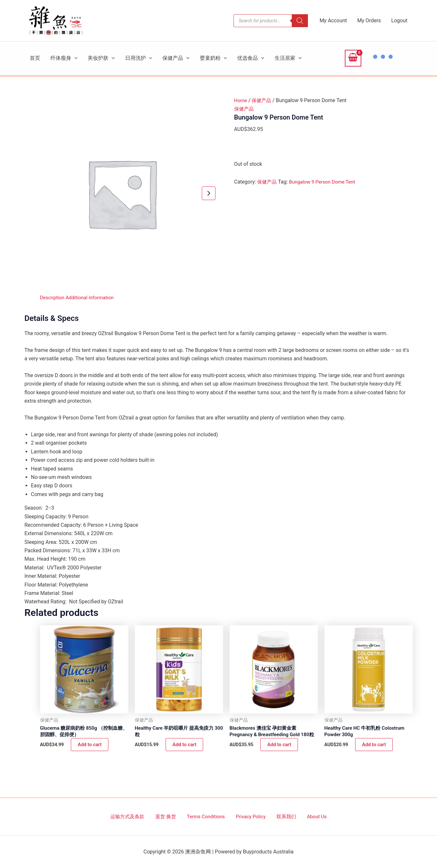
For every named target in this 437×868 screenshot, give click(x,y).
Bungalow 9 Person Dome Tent (326, 182)
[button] (74, 58)
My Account (333, 21)
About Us (307, 816)
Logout (399, 21)
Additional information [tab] (93, 297)
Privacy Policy (250, 816)
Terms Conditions (208, 816)
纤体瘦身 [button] (64, 58)
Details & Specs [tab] (52, 318)
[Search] (300, 21)
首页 (35, 58)
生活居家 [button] (288, 58)
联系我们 (281, 816)
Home (241, 100)
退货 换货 (172, 816)
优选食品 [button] (251, 58)
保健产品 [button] (176, 58)
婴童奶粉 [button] (213, 58)
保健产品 (263, 100)
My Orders (369, 21)
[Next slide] (209, 193)
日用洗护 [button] (139, 58)
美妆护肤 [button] (101, 58)
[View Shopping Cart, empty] (353, 58)
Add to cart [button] (90, 746)
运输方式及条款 (137, 816)
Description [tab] (53, 297)
